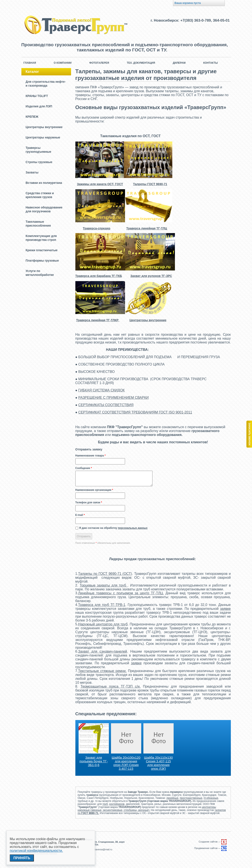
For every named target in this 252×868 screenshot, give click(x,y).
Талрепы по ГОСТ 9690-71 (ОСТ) (105, 574)
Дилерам (179, 63)
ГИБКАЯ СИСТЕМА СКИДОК (102, 390)
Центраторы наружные (43, 137)
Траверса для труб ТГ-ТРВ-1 (102, 605)
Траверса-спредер (97, 228)
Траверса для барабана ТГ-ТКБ (99, 276)
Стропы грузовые (39, 162)
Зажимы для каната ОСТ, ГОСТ (100, 184)
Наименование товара (90, 456)
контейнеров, (117, 804)
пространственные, (192, 798)
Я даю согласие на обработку (113, 528)
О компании (63, 63)
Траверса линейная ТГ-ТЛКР (98, 320)
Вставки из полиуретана (44, 183)
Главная (30, 63)
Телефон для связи (89, 502)
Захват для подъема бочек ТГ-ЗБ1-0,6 (94, 761)
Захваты (32, 172)
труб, (105, 804)
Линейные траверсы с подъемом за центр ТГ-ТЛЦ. (121, 593)
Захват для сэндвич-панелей (103, 651)
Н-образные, (211, 798)
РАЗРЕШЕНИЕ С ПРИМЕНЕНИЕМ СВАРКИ (114, 398)
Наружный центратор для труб (103, 624)
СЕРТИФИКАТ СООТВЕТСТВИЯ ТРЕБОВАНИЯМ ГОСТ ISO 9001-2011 (135, 412)
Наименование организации (94, 490)
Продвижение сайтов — (210, 848)
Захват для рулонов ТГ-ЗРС (151, 276)
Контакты (210, 63)
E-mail (80, 515)
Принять (22, 858)
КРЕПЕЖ (32, 117)
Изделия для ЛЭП (39, 106)
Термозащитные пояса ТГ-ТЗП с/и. (111, 686)
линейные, (173, 798)
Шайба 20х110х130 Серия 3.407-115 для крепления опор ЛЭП (158, 763)
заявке (225, 609)
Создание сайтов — (212, 842)
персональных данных (133, 528)
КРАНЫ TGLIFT (37, 96)
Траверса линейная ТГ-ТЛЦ (147, 228)
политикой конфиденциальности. (36, 851)
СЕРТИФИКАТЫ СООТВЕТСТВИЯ (106, 405)
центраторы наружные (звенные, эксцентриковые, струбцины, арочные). (147, 809)
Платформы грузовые (42, 261)
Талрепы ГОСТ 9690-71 (150, 184)
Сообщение (84, 468)
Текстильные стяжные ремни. (102, 671)
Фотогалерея (99, 63)
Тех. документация (141, 63)
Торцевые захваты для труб (104, 585)
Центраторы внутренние (44, 127)
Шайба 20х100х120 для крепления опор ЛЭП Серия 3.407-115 (126, 763)
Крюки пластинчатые (42, 250)
